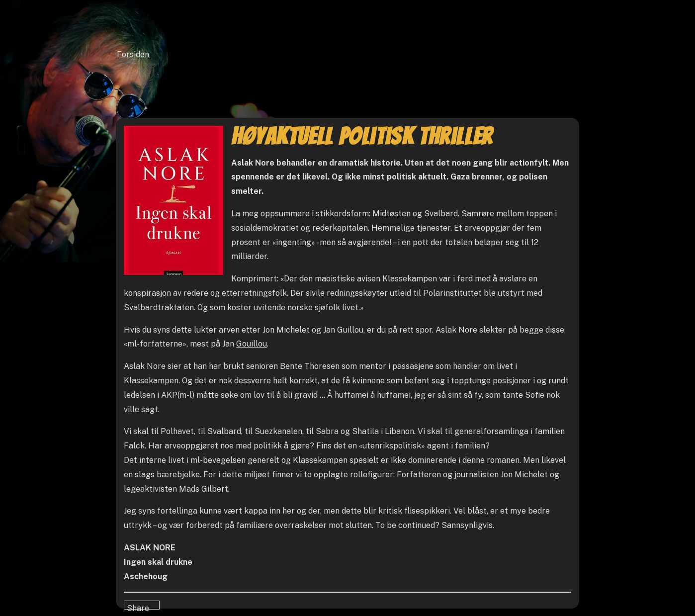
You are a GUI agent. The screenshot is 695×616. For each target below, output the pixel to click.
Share (138, 607)
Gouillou (252, 344)
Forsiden (133, 54)
